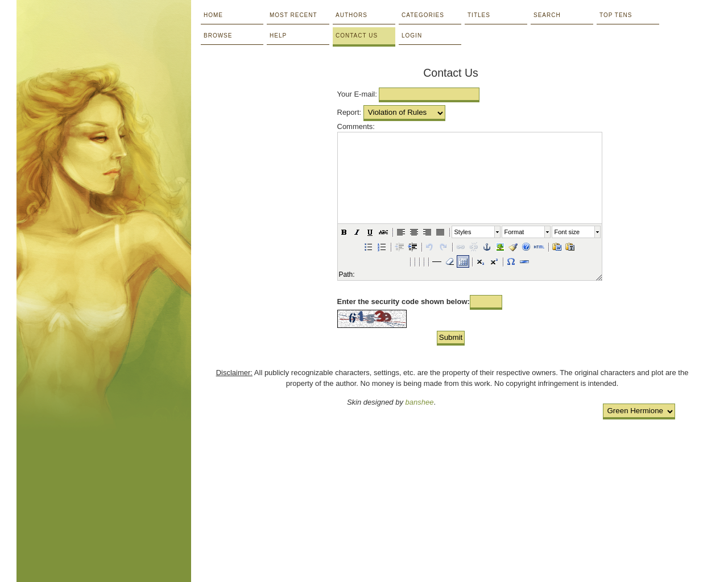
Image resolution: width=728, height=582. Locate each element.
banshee (420, 402)
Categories (423, 15)
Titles (479, 15)
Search (547, 15)
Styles (463, 232)
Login (412, 36)
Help (278, 36)
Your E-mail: (357, 94)
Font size (567, 232)
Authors (351, 15)
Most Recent (293, 15)
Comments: (356, 126)
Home (213, 15)
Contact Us (357, 36)
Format (514, 232)
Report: (349, 112)
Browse (218, 36)
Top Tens (616, 15)
